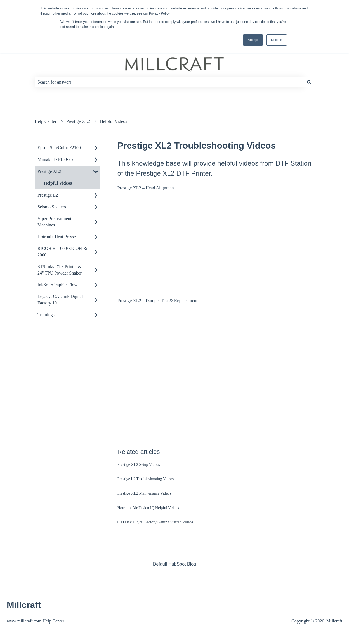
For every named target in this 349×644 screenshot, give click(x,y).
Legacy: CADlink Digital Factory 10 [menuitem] (60, 300)
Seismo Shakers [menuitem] (52, 207)
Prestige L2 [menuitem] (48, 195)
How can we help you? (69, 70)
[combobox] (169, 82)
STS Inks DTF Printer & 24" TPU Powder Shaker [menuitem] (60, 270)
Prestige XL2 (78, 121)
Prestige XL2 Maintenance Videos (144, 493)
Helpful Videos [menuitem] (58, 183)
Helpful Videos (113, 121)
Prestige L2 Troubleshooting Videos (146, 479)
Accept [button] (253, 40)
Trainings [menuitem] (46, 315)
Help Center (46, 121)
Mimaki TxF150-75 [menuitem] (55, 159)
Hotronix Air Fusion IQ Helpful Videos (148, 508)
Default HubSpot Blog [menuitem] (174, 564)
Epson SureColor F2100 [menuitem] (59, 148)
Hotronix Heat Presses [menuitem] (57, 237)
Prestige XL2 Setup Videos (139, 465)
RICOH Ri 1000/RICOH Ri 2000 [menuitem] (62, 251)
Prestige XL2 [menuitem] (49, 171)
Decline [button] (277, 40)
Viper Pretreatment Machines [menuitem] (54, 222)
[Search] (309, 82)
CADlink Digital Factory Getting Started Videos (155, 522)
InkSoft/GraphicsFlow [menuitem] (57, 285)
